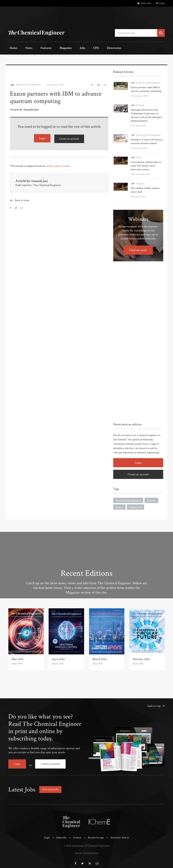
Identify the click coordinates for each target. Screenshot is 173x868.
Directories (99, 48)
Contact (77, 835)
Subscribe (144, 3)
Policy (139, 157)
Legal (46, 835)
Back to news (22, 199)
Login (160, 3)
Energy (120, 507)
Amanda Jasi (40, 180)
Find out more (138, 249)
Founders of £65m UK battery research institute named (147, 141)
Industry (140, 183)
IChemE (140, 104)
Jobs (72, 48)
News (25, 48)
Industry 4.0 (136, 507)
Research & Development (29, 84)
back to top (154, 706)
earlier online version (59, 165)
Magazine (58, 48)
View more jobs (51, 787)
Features (40, 48)
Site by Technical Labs (87, 850)
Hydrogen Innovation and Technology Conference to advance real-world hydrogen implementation (146, 115)
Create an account (69, 138)
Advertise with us (121, 835)
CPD (83, 48)
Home (12, 48)
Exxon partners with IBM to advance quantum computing (146, 88)
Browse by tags (96, 835)
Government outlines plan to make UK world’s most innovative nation (146, 165)
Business (154, 500)
